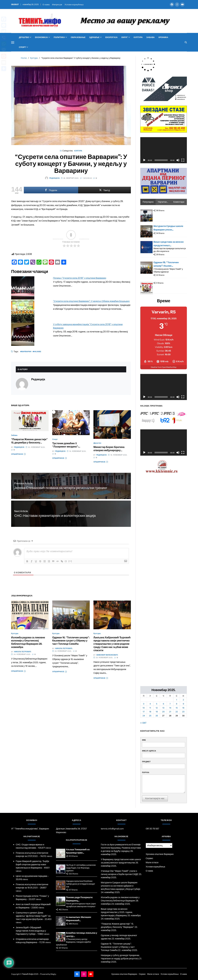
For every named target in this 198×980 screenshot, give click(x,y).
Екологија (111, 37)
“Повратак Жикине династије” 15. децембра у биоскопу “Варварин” (29, 443)
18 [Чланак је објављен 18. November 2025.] (150, 712)
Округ (126, 37)
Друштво (25, 37)
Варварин (26, 351)
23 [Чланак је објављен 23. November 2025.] (183, 712)
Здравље (95, 37)
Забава (151, 37)
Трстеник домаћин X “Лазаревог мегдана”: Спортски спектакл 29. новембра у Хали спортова (68, 448)
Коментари (179, 202)
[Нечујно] (178, 160)
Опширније (18, 454)
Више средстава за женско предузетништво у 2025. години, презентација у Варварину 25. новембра (121, 912)
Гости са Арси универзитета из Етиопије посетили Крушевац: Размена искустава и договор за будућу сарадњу (121, 848)
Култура (138, 37)
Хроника (163, 37)
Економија (42, 37)
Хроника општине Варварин (160, 854)
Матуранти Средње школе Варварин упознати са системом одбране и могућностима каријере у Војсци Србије (121, 886)
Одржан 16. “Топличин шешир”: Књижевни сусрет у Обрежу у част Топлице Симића (71, 641)
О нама (46, 5)
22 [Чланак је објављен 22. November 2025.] (177, 712)
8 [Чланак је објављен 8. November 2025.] (177, 704)
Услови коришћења (74, 5)
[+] (70, 561)
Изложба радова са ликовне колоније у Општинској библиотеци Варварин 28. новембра (28, 642)
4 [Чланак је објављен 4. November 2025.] (150, 704)
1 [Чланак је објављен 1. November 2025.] (177, 700)
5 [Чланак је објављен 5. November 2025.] (157, 704)
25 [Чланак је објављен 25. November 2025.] (150, 716)
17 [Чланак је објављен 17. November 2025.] (144, 712)
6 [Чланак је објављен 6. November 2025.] (163, 704)
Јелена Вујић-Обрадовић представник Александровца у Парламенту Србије (31, 931)
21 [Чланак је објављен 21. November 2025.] (170, 712)
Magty (53, 974)
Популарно (148, 202)
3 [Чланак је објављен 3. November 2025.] (144, 704)
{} (66, 561)
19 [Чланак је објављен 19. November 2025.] (157, 712)
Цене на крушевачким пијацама (31, 876)
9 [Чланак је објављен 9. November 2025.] (183, 704)
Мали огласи (152, 862)
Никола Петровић (23, 652)
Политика (60, 37)
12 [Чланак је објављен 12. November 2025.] (157, 708)
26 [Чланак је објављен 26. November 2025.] (157, 716)
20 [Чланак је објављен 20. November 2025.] (163, 712)
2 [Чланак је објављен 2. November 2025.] (183, 700)
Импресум (57, 5)
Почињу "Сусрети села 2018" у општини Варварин (80, 278)
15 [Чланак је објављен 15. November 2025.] (177, 708)
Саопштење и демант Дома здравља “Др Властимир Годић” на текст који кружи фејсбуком (33, 916)
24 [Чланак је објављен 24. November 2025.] (144, 716)
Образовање (78, 37)
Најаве (38, 351)
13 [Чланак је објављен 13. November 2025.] (163, 708)
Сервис (149, 858)
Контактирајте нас (155, 798)
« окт (143, 723)
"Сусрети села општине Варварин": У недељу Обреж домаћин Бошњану (91, 301)
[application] (164, 150)
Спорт (23, 47)
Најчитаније (164, 202)
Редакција (52, 178)
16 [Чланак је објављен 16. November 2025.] (183, 708)
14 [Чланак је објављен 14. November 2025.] (170, 708)
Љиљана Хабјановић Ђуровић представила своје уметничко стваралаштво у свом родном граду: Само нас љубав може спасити (112, 644)
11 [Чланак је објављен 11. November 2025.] (150, 708)
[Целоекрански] (183, 160)
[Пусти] (144, 160)
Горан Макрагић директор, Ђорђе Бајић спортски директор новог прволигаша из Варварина (32, 864)
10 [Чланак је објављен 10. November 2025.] (144, 708)
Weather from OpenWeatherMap (164, 367)
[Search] (186, 42)
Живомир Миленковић (107, 655)
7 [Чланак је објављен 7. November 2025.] (170, 704)
